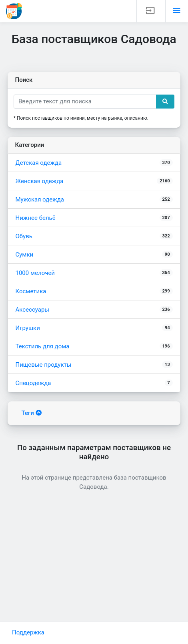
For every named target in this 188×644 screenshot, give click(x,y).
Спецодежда (94, 383)
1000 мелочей (94, 273)
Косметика (94, 291)
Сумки (94, 255)
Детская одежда (94, 163)
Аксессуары (94, 310)
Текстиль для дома (94, 346)
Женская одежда (94, 181)
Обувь (94, 236)
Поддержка (28, 632)
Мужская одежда (94, 200)
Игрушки (94, 328)
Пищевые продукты (94, 365)
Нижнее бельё (94, 218)
